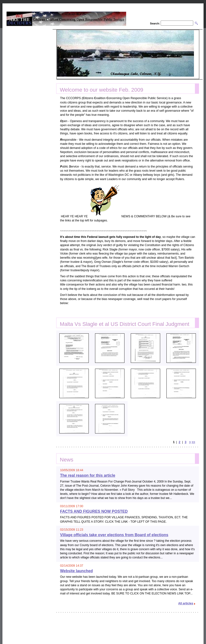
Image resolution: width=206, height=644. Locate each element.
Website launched (76, 571)
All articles (186, 603)
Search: (155, 23)
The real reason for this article (88, 475)
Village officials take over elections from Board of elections (114, 535)
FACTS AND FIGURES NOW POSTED (94, 511)
